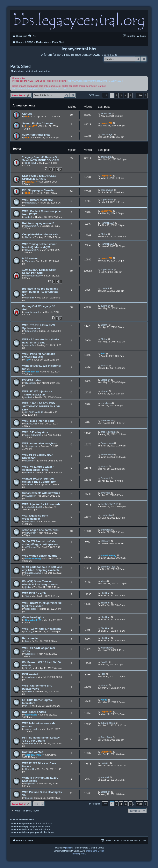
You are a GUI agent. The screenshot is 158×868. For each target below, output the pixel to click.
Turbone (30, 261)
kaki (27, 641)
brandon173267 (33, 573)
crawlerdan (31, 533)
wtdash (29, 217)
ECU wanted (30, 674)
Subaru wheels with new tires (41, 493)
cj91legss (30, 496)
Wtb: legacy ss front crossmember (35, 517)
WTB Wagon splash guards (40, 556)
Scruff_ (104, 325)
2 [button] (117, 95)
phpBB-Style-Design (95, 851)
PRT (103, 674)
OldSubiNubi (32, 372)
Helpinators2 (31, 71)
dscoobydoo (107, 190)
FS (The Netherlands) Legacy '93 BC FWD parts (41, 739)
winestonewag (33, 558)
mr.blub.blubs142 (34, 507)
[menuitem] (32, 36)
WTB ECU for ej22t (34, 593)
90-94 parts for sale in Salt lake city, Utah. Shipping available (42, 569)
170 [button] (139, 95)
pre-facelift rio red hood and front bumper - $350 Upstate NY (40, 292)
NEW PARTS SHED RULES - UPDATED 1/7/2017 (40, 177)
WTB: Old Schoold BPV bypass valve (37, 687)
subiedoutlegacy (34, 276)
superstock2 (31, 203)
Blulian (29, 237)
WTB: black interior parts (38, 421)
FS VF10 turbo (31, 380)
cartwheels (106, 403)
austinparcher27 (34, 755)
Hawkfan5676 (32, 226)
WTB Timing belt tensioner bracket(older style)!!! (39, 246)
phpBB (68, 848)
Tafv (28, 360)
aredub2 (105, 777)
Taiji (27, 596)
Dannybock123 (33, 620)
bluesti (29, 798)
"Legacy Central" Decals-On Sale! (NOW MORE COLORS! (41, 159)
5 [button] (130, 95)
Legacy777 (31, 126)
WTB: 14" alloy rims (35, 432)
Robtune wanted (33, 752)
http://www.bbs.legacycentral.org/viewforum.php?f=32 (39, 88)
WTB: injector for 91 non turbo (42, 504)
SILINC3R (106, 113)
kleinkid (29, 461)
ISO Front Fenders (34, 712)
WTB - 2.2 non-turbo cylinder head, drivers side (41, 341)
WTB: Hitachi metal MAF (38, 200)
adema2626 (31, 424)
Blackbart (30, 383)
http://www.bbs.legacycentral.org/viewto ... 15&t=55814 (95, 81)
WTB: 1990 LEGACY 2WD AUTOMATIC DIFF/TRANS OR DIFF (41, 406)
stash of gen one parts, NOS (40, 530)
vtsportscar (31, 784)
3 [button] (121, 95)
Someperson (32, 446)
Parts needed (31, 638)
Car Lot (27, 114)
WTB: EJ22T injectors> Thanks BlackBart (37, 393)
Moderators (44, 71)
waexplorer (31, 654)
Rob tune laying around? (38, 223)
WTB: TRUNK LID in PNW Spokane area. (39, 327)
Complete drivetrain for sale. (41, 234)
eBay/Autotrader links (36, 135)
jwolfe (104, 700)
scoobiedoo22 (32, 312)
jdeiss (28, 587)
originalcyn (106, 157)
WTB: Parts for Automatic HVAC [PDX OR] (39, 355)
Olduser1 (30, 484)
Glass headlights (33, 617)
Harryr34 (30, 769)
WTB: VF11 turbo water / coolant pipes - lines (38, 468)
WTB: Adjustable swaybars (40, 443)
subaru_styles (32, 729)
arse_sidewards (33, 435)
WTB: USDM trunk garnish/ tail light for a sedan (42, 604)
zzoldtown (30, 677)
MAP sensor (30, 258)
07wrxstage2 (107, 134)
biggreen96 (31, 331)
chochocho (31, 521)
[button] (105, 95)
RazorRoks (31, 609)
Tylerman (105, 306)
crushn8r (30, 298)
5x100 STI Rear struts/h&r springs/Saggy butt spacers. (40, 543)
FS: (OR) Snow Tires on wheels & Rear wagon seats (40, 583)
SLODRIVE (31, 163)
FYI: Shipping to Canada (38, 190)
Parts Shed (20, 66)
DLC (28, 117)
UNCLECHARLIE (34, 412)
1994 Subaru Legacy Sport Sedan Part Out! (39, 271)
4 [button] (126, 95)
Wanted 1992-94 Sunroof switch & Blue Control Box (39, 480)
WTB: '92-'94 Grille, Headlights (42, 629)
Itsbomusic (31, 715)
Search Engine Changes (38, 123)
